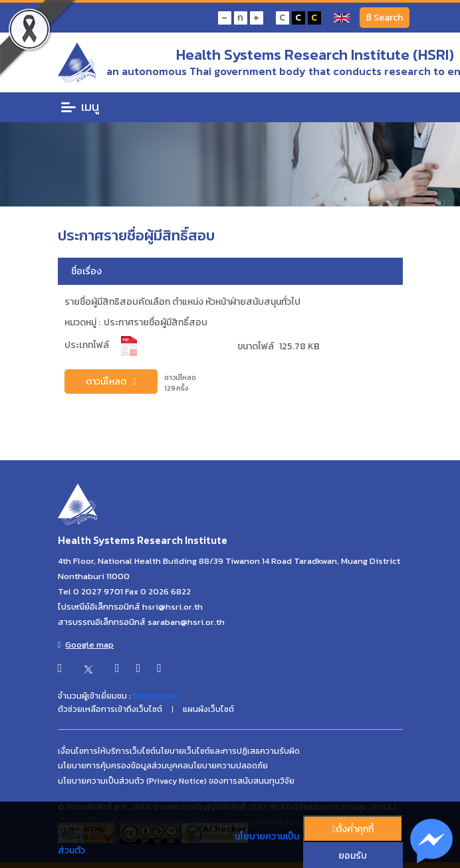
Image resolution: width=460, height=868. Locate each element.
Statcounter (156, 696)
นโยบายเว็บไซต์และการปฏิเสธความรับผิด (228, 751)
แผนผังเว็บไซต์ (208, 709)
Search (385, 18)
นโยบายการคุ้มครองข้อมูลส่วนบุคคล (123, 766)
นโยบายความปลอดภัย (228, 766)
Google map (86, 645)
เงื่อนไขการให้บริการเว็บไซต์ (107, 751)
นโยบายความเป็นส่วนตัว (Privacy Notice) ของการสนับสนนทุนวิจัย (176, 781)
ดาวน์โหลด (111, 382)
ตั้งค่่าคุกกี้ (352, 829)
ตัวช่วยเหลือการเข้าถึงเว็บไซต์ (110, 709)
